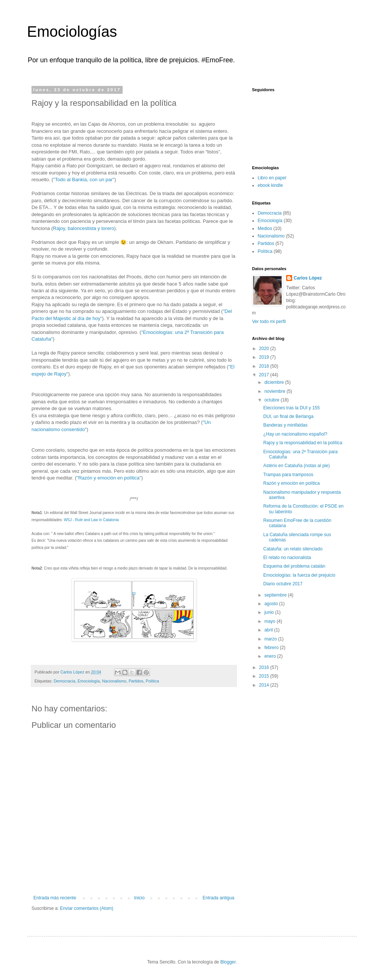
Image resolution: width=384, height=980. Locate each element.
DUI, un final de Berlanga (288, 416)
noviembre (275, 391)
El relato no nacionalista (287, 558)
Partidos (136, 681)
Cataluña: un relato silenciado (293, 549)
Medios (265, 228)
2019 (265, 357)
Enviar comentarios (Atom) (87, 908)
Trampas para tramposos (288, 475)
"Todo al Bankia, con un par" (84, 180)
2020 (265, 349)
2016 (265, 667)
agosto (272, 604)
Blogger (228, 962)
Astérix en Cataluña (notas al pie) (296, 466)
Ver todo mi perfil (269, 322)
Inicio (139, 898)
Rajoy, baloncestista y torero (83, 228)
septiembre (276, 595)
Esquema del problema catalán (294, 566)
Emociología (89, 681)
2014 (265, 685)
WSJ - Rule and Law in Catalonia (91, 520)
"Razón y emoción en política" (109, 478)
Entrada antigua (218, 898)
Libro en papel (272, 178)
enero (271, 656)
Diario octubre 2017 (283, 584)
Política (152, 681)
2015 (265, 676)
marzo (271, 639)
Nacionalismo (114, 681)
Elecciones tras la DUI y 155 (292, 408)
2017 (265, 375)
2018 (265, 366)
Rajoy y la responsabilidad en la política (303, 443)
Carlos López (308, 278)
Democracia (64, 681)
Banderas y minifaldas (285, 425)
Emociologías (72, 32)
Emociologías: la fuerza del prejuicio (299, 575)
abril (269, 630)
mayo (271, 621)
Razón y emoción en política (292, 483)
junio (270, 612)
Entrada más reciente (55, 898)
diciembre (275, 382)
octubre (272, 400)
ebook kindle (270, 185)
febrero (272, 648)
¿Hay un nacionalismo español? (295, 434)
